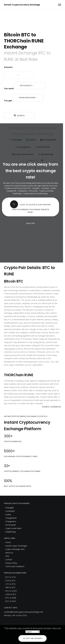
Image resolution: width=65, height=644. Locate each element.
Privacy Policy (11, 563)
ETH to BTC (11, 581)
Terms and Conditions (15, 566)
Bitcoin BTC (26, 86)
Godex (53, 188)
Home (8, 542)
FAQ (7, 556)
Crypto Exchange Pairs (15, 549)
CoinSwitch (45, 188)
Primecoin (41, 352)
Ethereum (32, 358)
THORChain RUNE (27, 98)
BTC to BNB (11, 598)
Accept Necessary (32, 638)
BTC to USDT (11, 591)
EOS (47, 362)
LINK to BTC (11, 594)
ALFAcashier (33, 191)
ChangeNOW (11, 191)
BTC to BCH (11, 601)
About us (9, 553)
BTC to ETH (11, 577)
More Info (57, 628)
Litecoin (24, 352)
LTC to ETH (10, 584)
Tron (52, 362)
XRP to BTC (10, 587)
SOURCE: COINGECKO (51, 407)
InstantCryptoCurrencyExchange (36, 193)
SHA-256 (11, 336)
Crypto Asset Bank (46, 191)
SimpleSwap (17, 193)
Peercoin (32, 352)
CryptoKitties (37, 365)
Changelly (36, 188)
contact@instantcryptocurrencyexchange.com (24, 612)
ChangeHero (23, 191)
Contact (9, 560)
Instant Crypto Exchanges (16, 546)
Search (19, 116)
